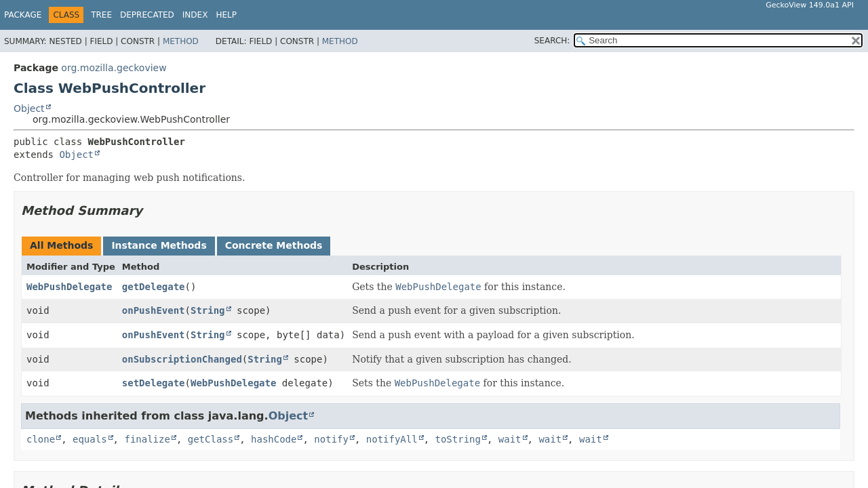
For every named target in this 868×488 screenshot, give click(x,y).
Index (195, 15)
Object (29, 108)
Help (226, 15)
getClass (211, 439)
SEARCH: (552, 41)
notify (331, 439)
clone (41, 439)
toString (458, 439)
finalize (147, 439)
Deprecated (147, 15)
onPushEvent (154, 310)
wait (510, 439)
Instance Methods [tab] (159, 245)
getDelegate (154, 287)
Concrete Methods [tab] (274, 245)
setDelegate (154, 383)
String (208, 310)
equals (90, 439)
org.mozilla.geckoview (114, 68)
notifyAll (392, 439)
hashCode (274, 439)
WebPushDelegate (69, 287)
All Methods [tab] (61, 245)
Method (181, 41)
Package (23, 15)
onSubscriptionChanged (182, 359)
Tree (101, 15)
